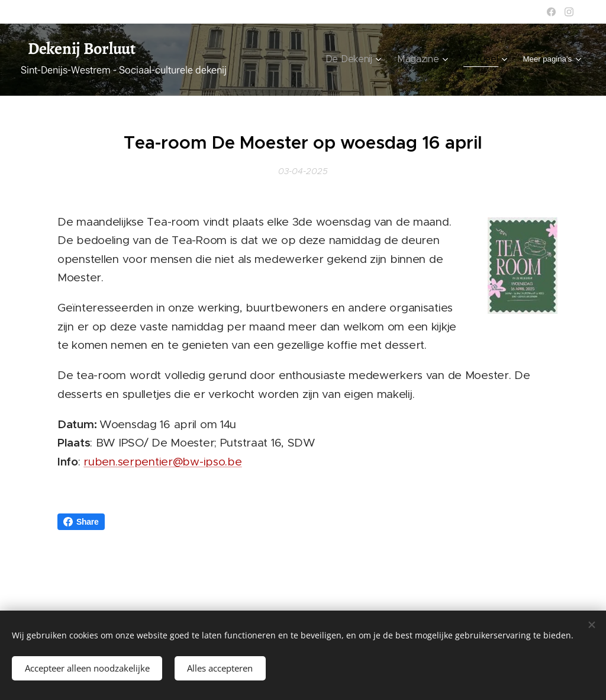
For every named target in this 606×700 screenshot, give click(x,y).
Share (81, 522)
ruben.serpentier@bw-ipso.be (162, 462)
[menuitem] (293, 60)
